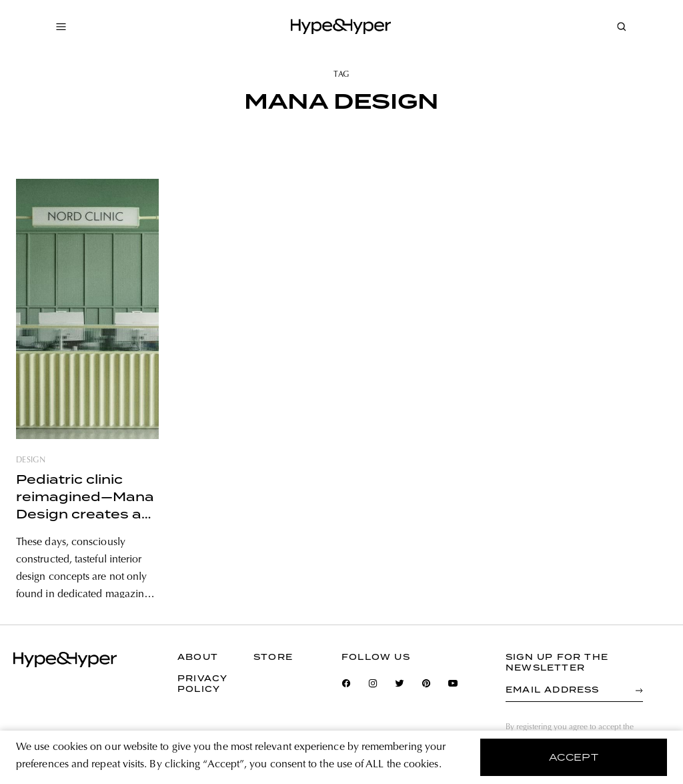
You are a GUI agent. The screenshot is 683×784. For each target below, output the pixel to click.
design (31, 460)
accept (574, 757)
